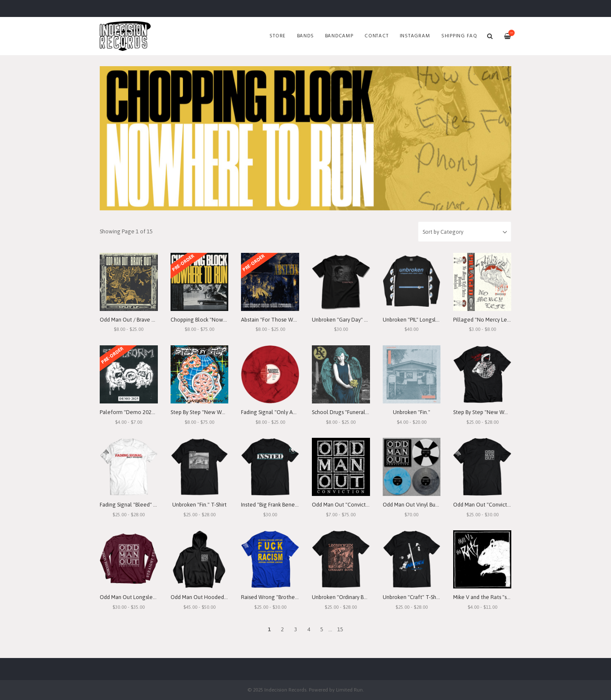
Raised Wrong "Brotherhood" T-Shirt (285, 597)
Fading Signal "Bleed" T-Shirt (134, 505)
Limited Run (349, 690)
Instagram (415, 36)
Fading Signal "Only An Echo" (276, 412)
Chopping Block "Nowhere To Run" (213, 320)
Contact (376, 36)
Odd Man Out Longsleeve (131, 597)
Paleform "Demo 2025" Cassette (140, 412)
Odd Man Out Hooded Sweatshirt (211, 597)
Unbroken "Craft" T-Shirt (412, 597)
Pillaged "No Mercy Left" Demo (492, 320)
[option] (305, 138)
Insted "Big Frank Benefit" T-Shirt (280, 505)
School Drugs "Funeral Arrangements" (358, 412)
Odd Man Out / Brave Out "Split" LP (142, 320)
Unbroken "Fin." (412, 412)
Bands (305, 36)
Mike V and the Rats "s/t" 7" (486, 597)
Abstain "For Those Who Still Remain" (287, 320)
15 (340, 629)
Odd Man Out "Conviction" (344, 505)
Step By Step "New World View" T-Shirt (500, 412)
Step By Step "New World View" (209, 412)
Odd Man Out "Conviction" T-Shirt (493, 505)
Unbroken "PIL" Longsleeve (416, 320)
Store (277, 36)
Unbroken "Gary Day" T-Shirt (346, 320)
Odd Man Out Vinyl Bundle (415, 505)
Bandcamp (339, 36)
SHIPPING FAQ (459, 36)
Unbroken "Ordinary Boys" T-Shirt (351, 597)
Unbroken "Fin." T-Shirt (199, 505)
